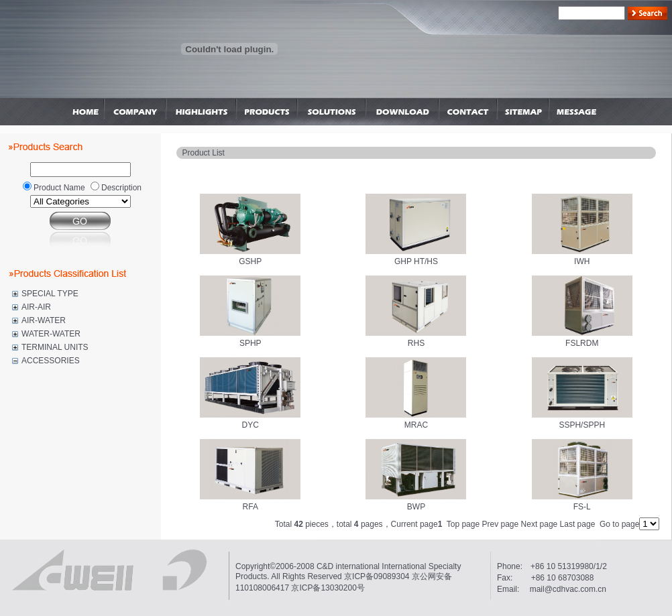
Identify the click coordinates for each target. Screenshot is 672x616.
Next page (540, 524)
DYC (250, 425)
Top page (463, 524)
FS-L (582, 507)
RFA (250, 507)
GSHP (250, 261)
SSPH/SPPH (582, 425)
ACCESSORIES (51, 361)
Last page (578, 524)
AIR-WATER (44, 320)
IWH (582, 261)
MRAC (416, 425)
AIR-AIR (36, 307)
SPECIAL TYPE (50, 294)
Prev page (501, 524)
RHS (416, 343)
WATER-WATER (51, 334)
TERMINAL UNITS (55, 347)
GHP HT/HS (416, 261)
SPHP (250, 343)
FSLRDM (582, 343)
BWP (416, 507)
